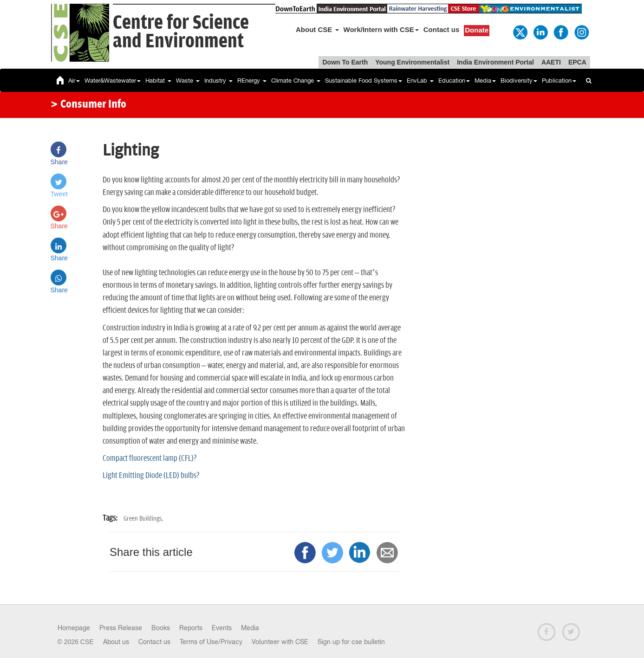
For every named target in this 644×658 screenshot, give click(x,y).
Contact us (442, 29)
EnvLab (420, 81)
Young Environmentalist (412, 62)
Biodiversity (519, 81)
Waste (188, 81)
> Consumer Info (88, 105)
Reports (191, 628)
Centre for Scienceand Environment (181, 32)
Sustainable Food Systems (364, 81)
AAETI (551, 62)
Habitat (158, 81)
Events (222, 628)
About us (116, 642)
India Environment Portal (495, 62)
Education (454, 81)
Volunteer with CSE (280, 642)
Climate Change (296, 81)
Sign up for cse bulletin (351, 642)
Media (485, 81)
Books (161, 628)
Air (74, 81)
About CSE (317, 29)
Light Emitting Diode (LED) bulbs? (151, 476)
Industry (218, 81)
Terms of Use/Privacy (211, 642)
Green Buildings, (143, 519)
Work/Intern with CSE (381, 29)
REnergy (252, 81)
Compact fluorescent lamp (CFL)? (150, 458)
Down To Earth (345, 62)
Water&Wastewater (113, 81)
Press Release (121, 628)
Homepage (74, 628)
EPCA (577, 62)
